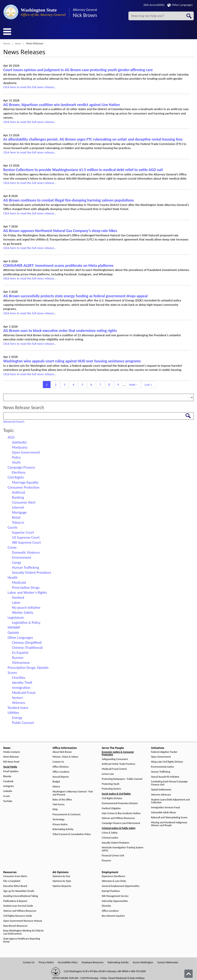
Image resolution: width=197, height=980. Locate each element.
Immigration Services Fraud (165, 808)
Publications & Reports (15, 901)
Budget (56, 782)
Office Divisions (61, 767)
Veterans (19, 703)
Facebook (8, 781)
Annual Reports (61, 777)
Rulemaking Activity (63, 829)
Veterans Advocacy (161, 795)
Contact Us (58, 762)
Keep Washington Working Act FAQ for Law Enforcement (24, 932)
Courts (13, 527)
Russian (18, 658)
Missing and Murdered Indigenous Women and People (169, 824)
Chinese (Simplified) (27, 643)
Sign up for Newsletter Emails (19, 891)
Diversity (106, 906)
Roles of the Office (62, 800)
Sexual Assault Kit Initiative (165, 777)
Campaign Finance (21, 467)
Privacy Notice (60, 825)
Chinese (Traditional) (27, 648)
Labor (16, 603)
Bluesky (7, 776)
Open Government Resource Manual (23, 921)
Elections (19, 472)
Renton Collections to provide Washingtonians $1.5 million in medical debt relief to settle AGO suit (83, 170)
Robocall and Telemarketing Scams (169, 818)
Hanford (18, 598)
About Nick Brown (62, 752)
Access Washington (143, 962)
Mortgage (19, 512)
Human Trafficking (25, 567)
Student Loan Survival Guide (18, 906)
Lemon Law (108, 774)
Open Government (26, 452)
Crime (12, 547)
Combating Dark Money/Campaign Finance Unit (169, 783)
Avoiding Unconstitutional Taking (21, 896)
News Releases (11, 757)
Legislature (16, 618)
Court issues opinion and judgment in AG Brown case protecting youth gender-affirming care (78, 70)
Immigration (21, 688)
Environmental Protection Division (120, 803)
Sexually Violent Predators (31, 572)
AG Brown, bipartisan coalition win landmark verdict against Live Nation (62, 105)
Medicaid (19, 582)
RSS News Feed (11, 762)
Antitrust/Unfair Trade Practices (119, 764)
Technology (58, 819)
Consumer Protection (24, 487)
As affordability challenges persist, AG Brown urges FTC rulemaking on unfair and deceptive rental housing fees (93, 139)
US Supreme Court (26, 537)
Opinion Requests (62, 886)
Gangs (17, 562)
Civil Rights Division (112, 798)
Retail (16, 517)
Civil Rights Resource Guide (18, 916)
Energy (17, 718)
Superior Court (23, 532)
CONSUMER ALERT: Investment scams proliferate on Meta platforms (58, 266)
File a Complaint (12, 881)
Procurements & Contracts (66, 814)
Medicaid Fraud (24, 693)
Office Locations (61, 772)
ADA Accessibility (154, 5)
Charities (19, 678)
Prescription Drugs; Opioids (28, 668)
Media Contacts (12, 752)
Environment (22, 557)
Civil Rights (16, 477)
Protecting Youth (111, 784)
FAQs (55, 809)
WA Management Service (115, 896)
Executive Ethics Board (15, 886)
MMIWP (14, 628)
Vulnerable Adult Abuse (164, 813)
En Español (20, 653)
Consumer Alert (24, 502)
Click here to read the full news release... (30, 87)
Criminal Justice (110, 838)
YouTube (8, 801)
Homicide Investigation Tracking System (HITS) (123, 849)
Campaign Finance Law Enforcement (121, 823)
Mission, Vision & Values (65, 757)
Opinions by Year (61, 876)
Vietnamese (21, 663)
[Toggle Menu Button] (7, 32)
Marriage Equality (25, 482)
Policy (16, 457)
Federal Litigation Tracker (164, 752)
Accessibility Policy (68, 962)
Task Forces (58, 804)
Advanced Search (14, 422)
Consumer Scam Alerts (15, 876)
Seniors (17, 698)
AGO (11, 437)
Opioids (13, 633)
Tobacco (18, 522)
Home (7, 43)
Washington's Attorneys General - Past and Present (73, 793)
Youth (16, 462)
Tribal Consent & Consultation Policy (72, 834)
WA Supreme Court (26, 542)
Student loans (18, 708)
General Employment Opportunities (121, 886)
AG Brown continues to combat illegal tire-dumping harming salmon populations (69, 200)
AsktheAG (19, 442)
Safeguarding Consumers (115, 759)
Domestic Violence (26, 552)
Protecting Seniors (111, 789)
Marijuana (20, 447)
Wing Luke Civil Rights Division (167, 762)
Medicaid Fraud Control (114, 769)
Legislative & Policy (26, 623)
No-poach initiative (26, 608)
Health (13, 577)
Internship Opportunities (115, 901)
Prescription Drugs (26, 587)
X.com (7, 796)
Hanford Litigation (111, 808)
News (18, 43)
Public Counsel (23, 723)
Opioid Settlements (161, 790)
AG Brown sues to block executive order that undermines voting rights (60, 331)
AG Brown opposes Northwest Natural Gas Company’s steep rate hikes (60, 231)
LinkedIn (8, 791)
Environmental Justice (163, 767)
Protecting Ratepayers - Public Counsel (122, 779)
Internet (18, 507)
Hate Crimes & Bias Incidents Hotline (121, 813)
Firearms (106, 861)
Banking (18, 497)
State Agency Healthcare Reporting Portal (22, 940)
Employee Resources (93, 962)
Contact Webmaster (168, 962)
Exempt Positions (111, 891)
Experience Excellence (114, 876)
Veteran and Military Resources (118, 818)
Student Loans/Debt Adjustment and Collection (170, 801)
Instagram (8, 786)
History (56, 787)
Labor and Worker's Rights (27, 593)
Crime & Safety (110, 833)
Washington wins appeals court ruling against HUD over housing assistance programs (72, 361)
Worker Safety (23, 613)
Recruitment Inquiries (113, 916)
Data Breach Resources (15, 926)
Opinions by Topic (62, 881)
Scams (12, 673)
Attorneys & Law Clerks (114, 881)
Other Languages (180, 5)
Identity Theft (22, 683)
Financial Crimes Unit (113, 856)
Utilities (13, 713)
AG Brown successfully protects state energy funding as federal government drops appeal (75, 296)
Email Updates (11, 771)
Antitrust (19, 492)
